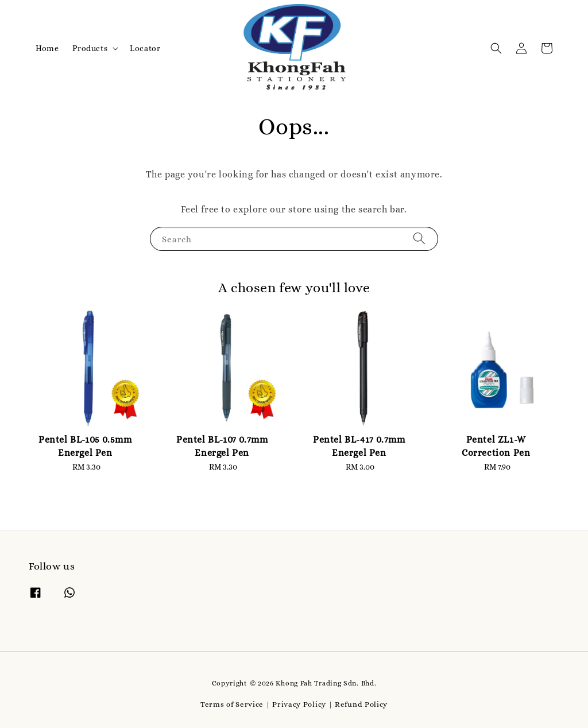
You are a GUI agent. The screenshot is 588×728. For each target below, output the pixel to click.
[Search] (419, 239)
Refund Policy (361, 704)
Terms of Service (232, 704)
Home (47, 48)
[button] (496, 48)
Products (90, 48)
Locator (145, 48)
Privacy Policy (299, 704)
